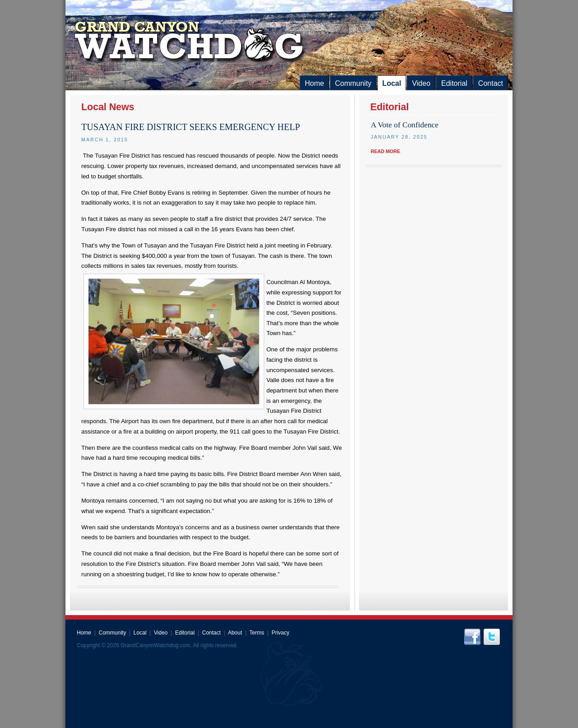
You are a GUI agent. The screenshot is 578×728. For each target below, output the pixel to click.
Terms (257, 633)
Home (315, 83)
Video (421, 83)
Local (392, 83)
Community (353, 83)
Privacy (280, 633)
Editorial (454, 83)
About (235, 633)
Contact (491, 83)
